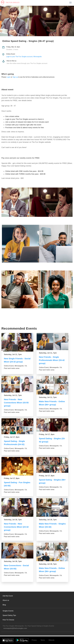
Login (8, 77)
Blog (4, 605)
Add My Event (8, 596)
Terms (43, 640)
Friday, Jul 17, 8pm (12, 437)
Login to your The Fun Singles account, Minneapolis (24, 57)
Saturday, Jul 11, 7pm (13, 354)
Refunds (52, 640)
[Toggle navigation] (70, 3)
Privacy (34, 640)
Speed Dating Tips (9, 615)
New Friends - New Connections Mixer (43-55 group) (17, 403)
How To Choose (8, 620)
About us (6, 600)
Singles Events (8, 611)
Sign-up (15, 77)
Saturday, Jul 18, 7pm (13, 520)
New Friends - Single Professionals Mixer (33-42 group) (52, 360)
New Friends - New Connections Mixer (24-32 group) (17, 527)
